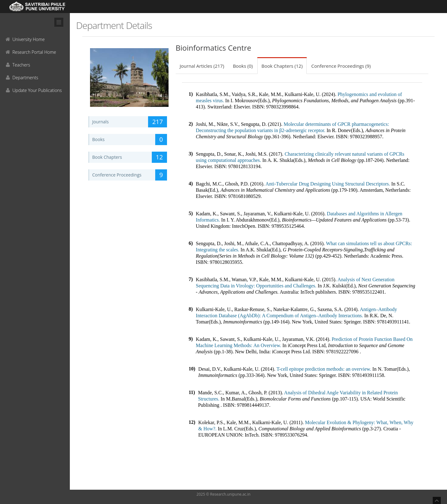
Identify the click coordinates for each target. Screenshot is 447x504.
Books (130, 140)
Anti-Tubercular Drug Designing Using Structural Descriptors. (328, 184)
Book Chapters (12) (282, 66)
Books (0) (243, 66)
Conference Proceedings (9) (341, 66)
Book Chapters (130, 157)
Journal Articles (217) (202, 66)
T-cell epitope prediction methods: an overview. (324, 369)
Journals (130, 122)
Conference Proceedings (130, 175)
